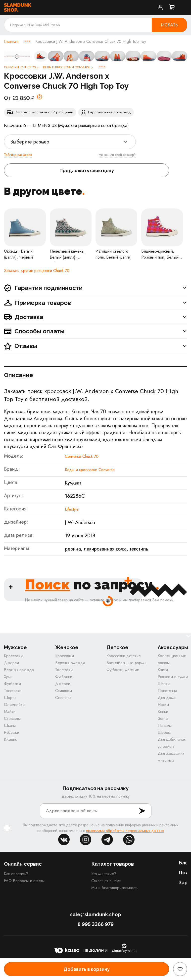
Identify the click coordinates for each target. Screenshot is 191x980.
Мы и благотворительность (115, 888)
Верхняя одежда (19, 670)
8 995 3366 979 (96, 924)
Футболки (12, 684)
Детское (117, 648)
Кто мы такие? (104, 874)
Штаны (10, 726)
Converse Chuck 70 (82, 456)
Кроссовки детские (124, 656)
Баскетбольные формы (126, 663)
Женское (67, 648)
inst (86, 840)
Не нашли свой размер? (117, 155)
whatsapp (129, 840)
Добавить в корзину (87, 969)
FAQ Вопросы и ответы (24, 881)
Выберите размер (30, 142)
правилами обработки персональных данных (125, 831)
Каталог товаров (113, 864)
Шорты (10, 698)
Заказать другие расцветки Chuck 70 (37, 271)
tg (107, 840)
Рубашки (12, 733)
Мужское (15, 648)
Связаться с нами (106, 881)
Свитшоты (12, 719)
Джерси (11, 663)
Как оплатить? (16, 874)
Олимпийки (14, 705)
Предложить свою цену (87, 171)
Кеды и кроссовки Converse (90, 470)
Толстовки (13, 691)
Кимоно (11, 739)
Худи (8, 677)
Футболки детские (123, 670)
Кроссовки (13, 656)
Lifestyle (72, 509)
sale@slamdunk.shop (95, 914)
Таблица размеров (18, 155)
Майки (10, 712)
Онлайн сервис (23, 864)
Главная (11, 42)
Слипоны (63, 698)
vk (64, 840)
